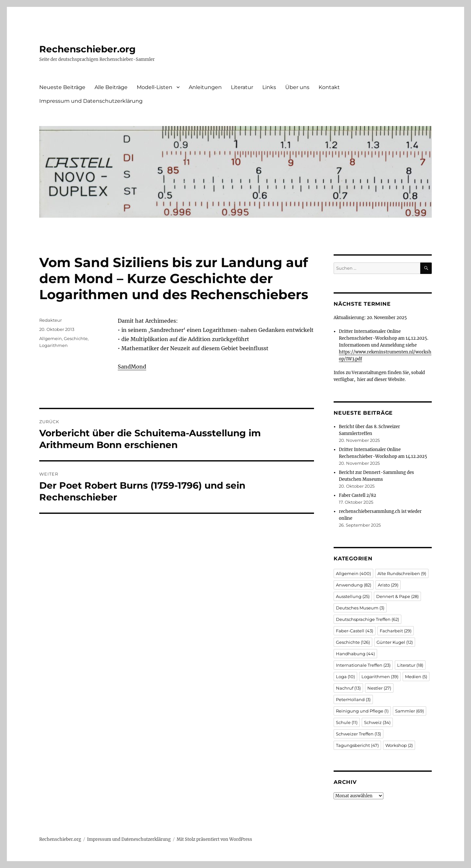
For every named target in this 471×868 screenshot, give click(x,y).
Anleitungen (205, 87)
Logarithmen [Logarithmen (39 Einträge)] (380, 677)
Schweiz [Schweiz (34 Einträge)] (377, 722)
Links (269, 87)
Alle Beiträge (111, 87)
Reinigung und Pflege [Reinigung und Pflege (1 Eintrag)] (362, 711)
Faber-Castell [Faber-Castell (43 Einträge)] (355, 631)
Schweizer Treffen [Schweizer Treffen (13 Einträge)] (358, 734)
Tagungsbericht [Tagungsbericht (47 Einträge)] (357, 745)
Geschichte (76, 338)
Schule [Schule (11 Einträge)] (347, 722)
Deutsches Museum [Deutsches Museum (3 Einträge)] (360, 608)
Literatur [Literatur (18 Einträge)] (410, 665)
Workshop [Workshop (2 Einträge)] (399, 745)
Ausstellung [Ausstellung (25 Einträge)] (353, 596)
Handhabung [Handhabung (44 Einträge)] (355, 654)
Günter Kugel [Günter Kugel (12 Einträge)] (395, 642)
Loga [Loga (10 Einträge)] (345, 677)
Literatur (242, 87)
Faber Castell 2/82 (358, 495)
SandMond (132, 367)
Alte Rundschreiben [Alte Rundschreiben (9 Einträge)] (402, 573)
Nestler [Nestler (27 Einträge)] (379, 688)
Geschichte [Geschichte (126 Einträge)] (353, 642)
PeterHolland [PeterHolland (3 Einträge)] (353, 699)
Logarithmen (53, 345)
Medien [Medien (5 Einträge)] (416, 677)
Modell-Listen (155, 87)
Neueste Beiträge (62, 87)
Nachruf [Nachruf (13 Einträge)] (348, 688)
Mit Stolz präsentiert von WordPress (214, 839)
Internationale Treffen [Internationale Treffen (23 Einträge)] (363, 665)
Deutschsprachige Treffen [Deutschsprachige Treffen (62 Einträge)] (367, 619)
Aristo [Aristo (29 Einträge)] (388, 585)
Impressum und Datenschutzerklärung (91, 101)
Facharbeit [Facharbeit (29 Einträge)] (396, 631)
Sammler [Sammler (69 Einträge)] (410, 711)
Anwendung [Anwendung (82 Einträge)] (354, 585)
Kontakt (329, 87)
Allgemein (51, 338)
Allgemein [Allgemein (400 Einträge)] (353, 573)
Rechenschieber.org (87, 49)
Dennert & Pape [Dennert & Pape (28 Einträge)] (397, 596)
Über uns (297, 87)
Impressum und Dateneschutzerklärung (129, 839)
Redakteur (51, 320)
